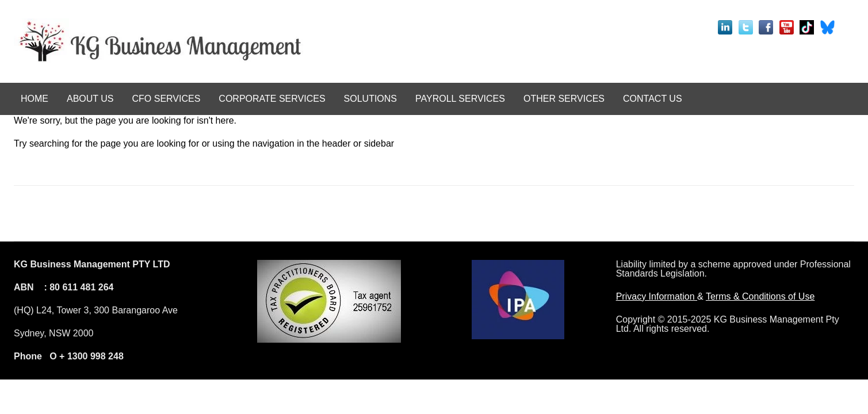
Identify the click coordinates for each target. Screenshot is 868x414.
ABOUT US (90, 99)
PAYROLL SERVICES (460, 99)
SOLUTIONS (370, 99)
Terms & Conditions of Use (760, 296)
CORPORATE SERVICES (272, 99)
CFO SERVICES (167, 99)
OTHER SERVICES (564, 99)
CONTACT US (653, 99)
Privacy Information (657, 296)
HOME (35, 99)
